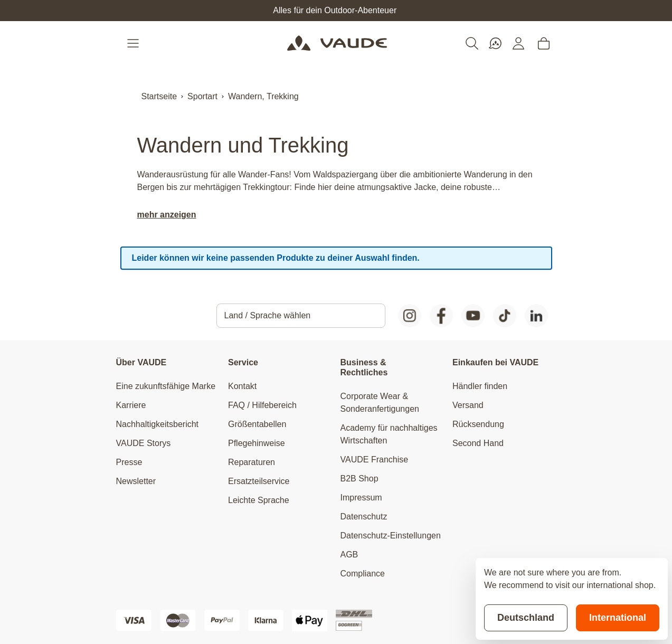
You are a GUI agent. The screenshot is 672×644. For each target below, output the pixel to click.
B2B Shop (359, 479)
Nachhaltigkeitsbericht (158, 424)
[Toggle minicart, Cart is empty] (544, 43)
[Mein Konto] (518, 43)
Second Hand (478, 443)
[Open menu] (134, 43)
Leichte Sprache (259, 500)
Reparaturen (252, 462)
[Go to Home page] (337, 43)
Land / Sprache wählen (268, 315)
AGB (349, 555)
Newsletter (136, 481)
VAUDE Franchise (375, 460)
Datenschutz (364, 517)
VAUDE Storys (144, 443)
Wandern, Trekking (263, 96)
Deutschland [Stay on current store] (526, 618)
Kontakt (242, 386)
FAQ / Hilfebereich (262, 405)
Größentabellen (257, 424)
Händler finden (480, 386)
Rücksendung (478, 424)
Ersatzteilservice (259, 481)
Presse (129, 462)
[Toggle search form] (472, 43)
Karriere (131, 405)
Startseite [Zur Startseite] (159, 96)
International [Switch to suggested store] (618, 618)
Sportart (202, 96)
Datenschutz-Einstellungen (391, 536)
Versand (468, 405)
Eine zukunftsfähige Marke (166, 386)
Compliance (363, 574)
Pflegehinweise (257, 443)
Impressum (361, 498)
